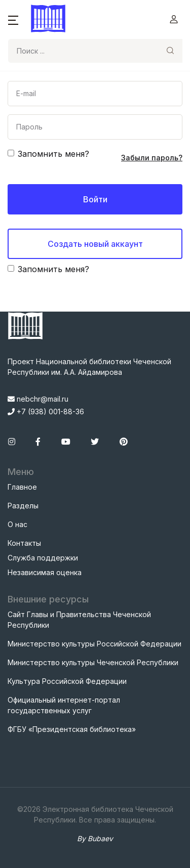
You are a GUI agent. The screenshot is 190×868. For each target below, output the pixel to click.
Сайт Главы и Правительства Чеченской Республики (79, 620)
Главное (22, 487)
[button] (13, 19)
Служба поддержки (43, 558)
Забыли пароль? (152, 158)
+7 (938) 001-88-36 (46, 411)
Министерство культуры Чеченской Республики (93, 662)
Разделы (23, 506)
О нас (17, 524)
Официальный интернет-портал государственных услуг (64, 705)
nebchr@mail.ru (38, 399)
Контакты (24, 543)
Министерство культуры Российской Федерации (94, 644)
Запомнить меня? (53, 154)
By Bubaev (95, 838)
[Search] (83, 51)
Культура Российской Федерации (67, 681)
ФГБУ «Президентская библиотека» (72, 729)
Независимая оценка (45, 572)
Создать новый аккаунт (95, 244)
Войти (95, 199)
